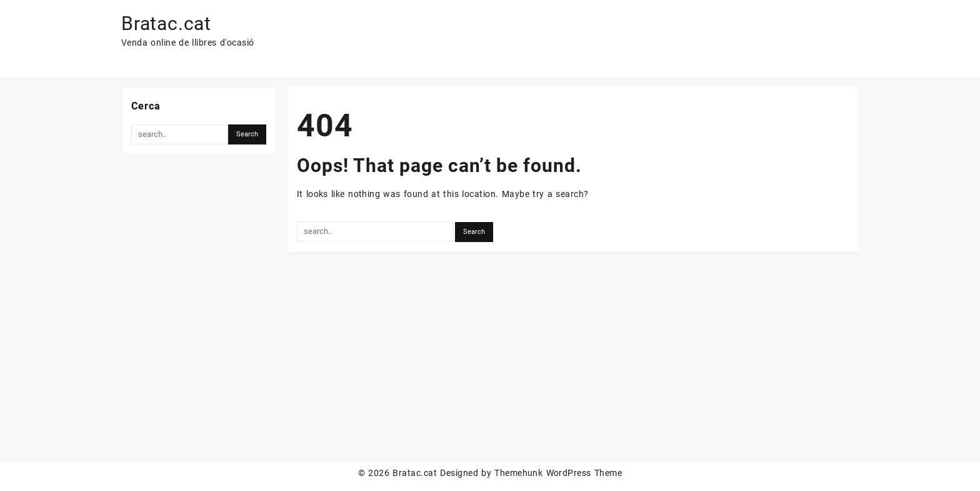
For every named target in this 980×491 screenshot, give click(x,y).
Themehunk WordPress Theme (558, 473)
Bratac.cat (166, 23)
